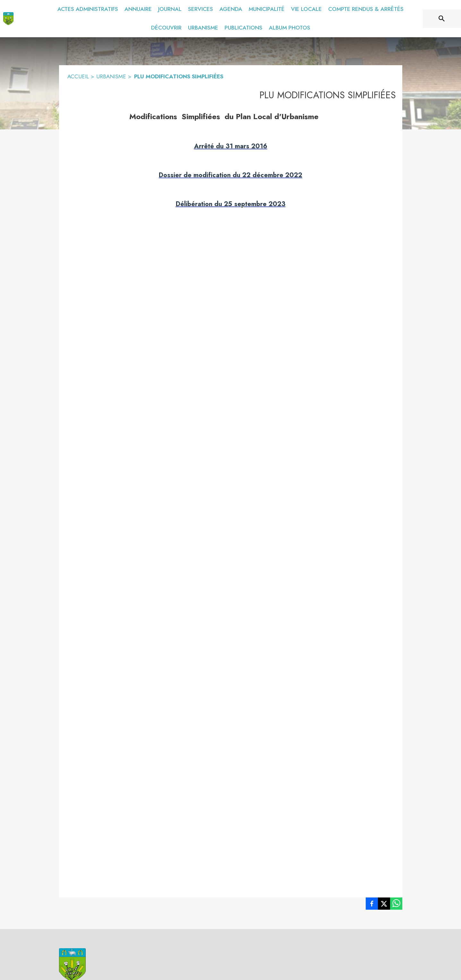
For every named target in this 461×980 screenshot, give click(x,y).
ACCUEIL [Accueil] (78, 76)
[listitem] (372, 905)
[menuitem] (88, 9)
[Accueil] (8, 19)
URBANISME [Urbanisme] (111, 76)
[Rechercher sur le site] (442, 19)
